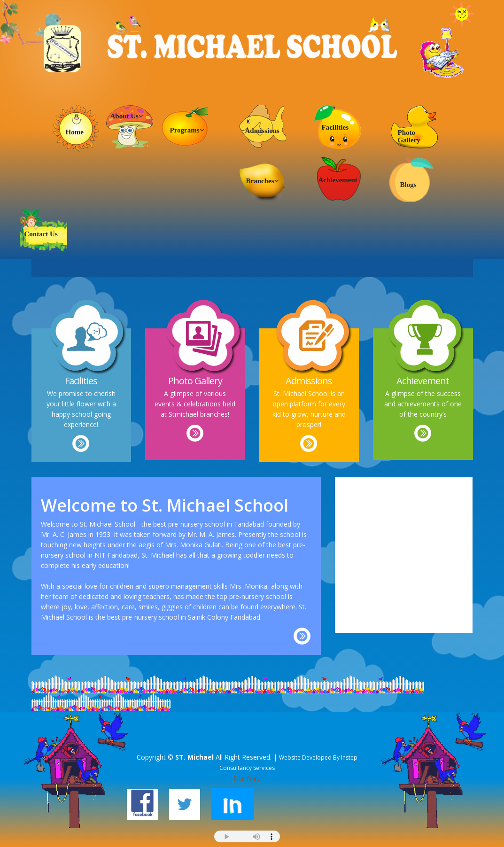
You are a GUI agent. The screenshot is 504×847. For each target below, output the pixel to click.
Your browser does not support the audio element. (247, 836)
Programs (187, 130)
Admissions (262, 131)
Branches (263, 181)
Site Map (247, 778)
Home (75, 132)
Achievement (338, 180)
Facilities (335, 127)
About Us (127, 116)
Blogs (408, 185)
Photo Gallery (409, 136)
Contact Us (41, 234)
